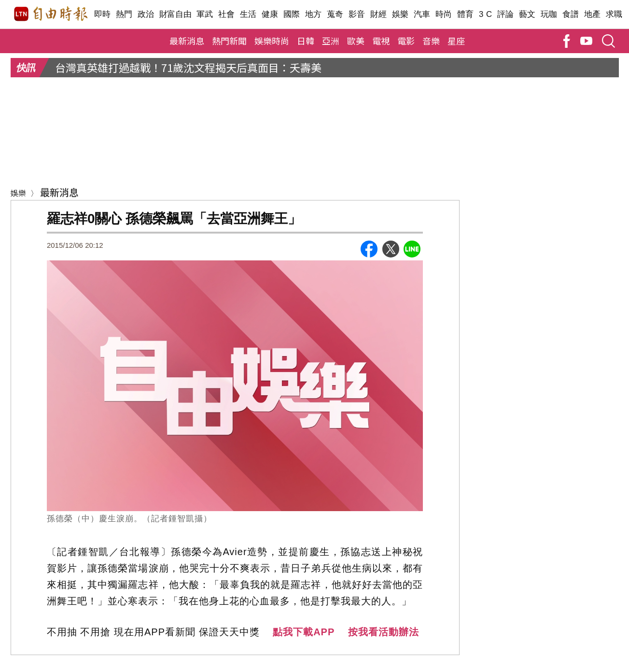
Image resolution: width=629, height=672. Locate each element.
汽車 (422, 14)
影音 (357, 14)
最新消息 (187, 41)
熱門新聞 (229, 41)
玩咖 (549, 14)
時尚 (444, 14)
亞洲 (331, 41)
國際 (292, 14)
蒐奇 (335, 14)
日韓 (306, 41)
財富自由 (175, 14)
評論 (506, 14)
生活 (248, 14)
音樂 (431, 41)
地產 (593, 14)
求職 (614, 14)
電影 (406, 41)
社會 (227, 14)
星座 (456, 41)
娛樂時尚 (272, 41)
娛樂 (400, 14)
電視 (381, 41)
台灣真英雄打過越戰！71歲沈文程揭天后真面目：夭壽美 (188, 67)
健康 (270, 14)
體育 (466, 14)
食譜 (571, 14)
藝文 (527, 14)
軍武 (205, 14)
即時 (103, 14)
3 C (486, 14)
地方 (314, 14)
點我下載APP (304, 632)
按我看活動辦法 (384, 632)
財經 (379, 14)
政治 (146, 14)
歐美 (356, 41)
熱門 (124, 14)
